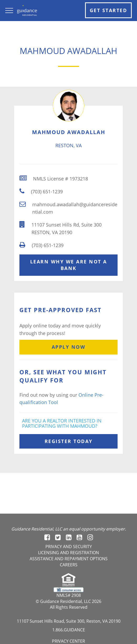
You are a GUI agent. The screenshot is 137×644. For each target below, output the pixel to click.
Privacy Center (68, 641)
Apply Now (69, 347)
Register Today (69, 441)
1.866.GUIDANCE (69, 630)
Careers (69, 565)
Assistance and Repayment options (69, 559)
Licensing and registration (68, 553)
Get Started (109, 10)
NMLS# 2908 (69, 595)
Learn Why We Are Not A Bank (69, 265)
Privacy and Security (69, 547)
